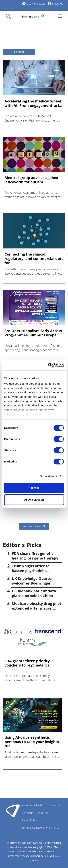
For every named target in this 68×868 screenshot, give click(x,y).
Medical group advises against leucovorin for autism (32, 180)
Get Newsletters (36, 4)
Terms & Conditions (33, 828)
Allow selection (34, 500)
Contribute (28, 813)
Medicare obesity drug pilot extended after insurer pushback (37, 608)
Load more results (34, 526)
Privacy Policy (29, 820)
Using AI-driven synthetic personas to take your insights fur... (32, 742)
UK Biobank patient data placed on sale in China (34, 593)
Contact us (54, 805)
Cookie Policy (43, 813)
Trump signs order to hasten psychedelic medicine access (31, 571)
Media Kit (57, 4)
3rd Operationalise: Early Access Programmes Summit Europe (33, 333)
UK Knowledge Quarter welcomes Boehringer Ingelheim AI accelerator (34, 583)
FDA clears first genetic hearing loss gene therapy (35, 556)
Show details (49, 476)
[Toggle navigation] (9, 16)
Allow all (34, 488)
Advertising (40, 805)
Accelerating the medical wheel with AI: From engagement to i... (33, 103)
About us (27, 805)
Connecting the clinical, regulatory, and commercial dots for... (34, 259)
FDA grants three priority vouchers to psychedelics (27, 663)
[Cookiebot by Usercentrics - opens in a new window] (48, 365)
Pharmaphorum (13, 811)
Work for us (53, 828)
